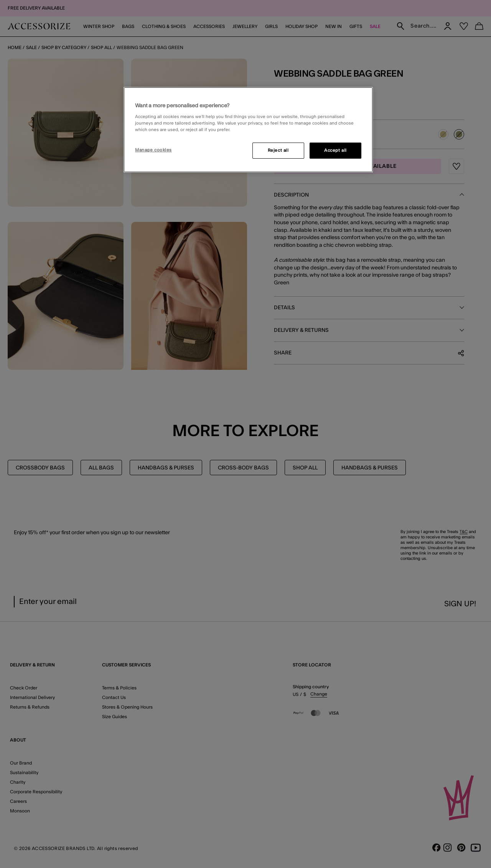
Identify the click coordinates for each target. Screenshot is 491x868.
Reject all (278, 150)
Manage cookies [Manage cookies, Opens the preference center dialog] (153, 150)
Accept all (335, 150)
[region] (248, 130)
